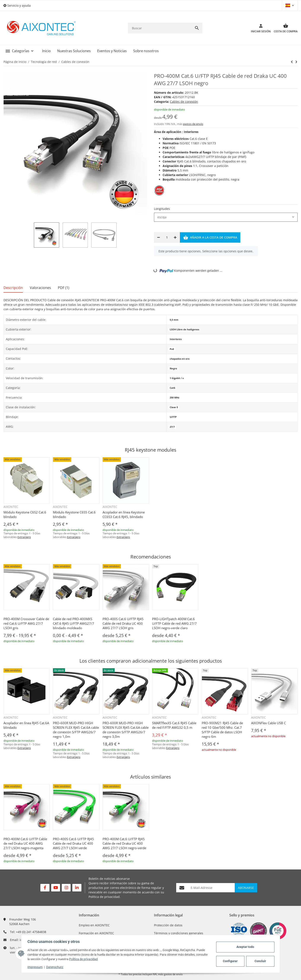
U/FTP (173, 417)
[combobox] (226, 217)
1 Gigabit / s (177, 378)
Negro (173, 368)
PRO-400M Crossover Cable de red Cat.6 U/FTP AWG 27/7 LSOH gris (26, 623)
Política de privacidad (104, 897)
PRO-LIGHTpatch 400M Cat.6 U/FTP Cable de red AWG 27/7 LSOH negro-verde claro (174, 623)
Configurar (230, 961)
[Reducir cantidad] (158, 237)
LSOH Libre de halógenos (184, 329)
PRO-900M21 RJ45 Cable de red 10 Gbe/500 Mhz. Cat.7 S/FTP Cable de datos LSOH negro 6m (222, 730)
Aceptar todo (245, 947)
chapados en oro (180, 359)
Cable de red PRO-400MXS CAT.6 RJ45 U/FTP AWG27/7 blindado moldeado (74, 623)
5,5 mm (174, 320)
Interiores (176, 339)
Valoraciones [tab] (40, 288)
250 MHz (174, 398)
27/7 (172, 427)
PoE (172, 349)
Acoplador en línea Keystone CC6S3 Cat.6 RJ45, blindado (124, 514)
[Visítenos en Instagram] (66, 888)
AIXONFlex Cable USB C (269, 723)
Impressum (36, 967)
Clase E (174, 407)
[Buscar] (160, 28)
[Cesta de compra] (284, 28)
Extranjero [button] (24, 537)
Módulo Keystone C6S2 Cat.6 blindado (25, 514)
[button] (19, 5)
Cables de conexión (184, 102)
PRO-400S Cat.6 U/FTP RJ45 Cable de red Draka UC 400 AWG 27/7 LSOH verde (73, 843)
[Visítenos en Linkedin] (77, 888)
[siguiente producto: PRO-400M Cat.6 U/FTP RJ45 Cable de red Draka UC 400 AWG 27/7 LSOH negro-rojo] (292, 62)
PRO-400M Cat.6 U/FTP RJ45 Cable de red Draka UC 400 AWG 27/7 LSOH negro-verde (124, 843)
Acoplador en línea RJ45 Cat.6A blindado (26, 725)
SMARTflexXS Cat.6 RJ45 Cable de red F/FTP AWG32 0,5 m (174, 725)
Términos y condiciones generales (179, 933)
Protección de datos (168, 925)
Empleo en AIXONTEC (94, 925)
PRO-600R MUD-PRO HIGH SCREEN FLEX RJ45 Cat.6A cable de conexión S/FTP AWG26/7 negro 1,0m (76, 730)
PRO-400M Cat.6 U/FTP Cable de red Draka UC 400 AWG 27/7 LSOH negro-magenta (25, 843)
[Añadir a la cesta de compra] (210, 237)
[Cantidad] (167, 237)
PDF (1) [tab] (64, 288)
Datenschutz (55, 967)
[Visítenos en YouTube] (56, 888)
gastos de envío (193, 124)
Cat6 (172, 388)
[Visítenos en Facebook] (45, 888)
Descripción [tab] (13, 288)
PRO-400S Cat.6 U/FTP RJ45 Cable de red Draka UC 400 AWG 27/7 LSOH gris (123, 623)
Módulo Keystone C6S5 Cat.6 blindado (74, 514)
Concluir (260, 961)
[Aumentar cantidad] (175, 237)
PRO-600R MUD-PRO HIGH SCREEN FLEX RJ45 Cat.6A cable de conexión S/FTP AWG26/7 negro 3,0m (126, 730)
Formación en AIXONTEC (96, 933)
